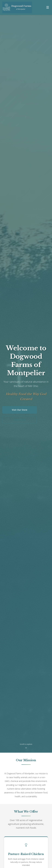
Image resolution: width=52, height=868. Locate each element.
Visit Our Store (20, 410)
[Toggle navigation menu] (48, 7)
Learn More (20, 420)
